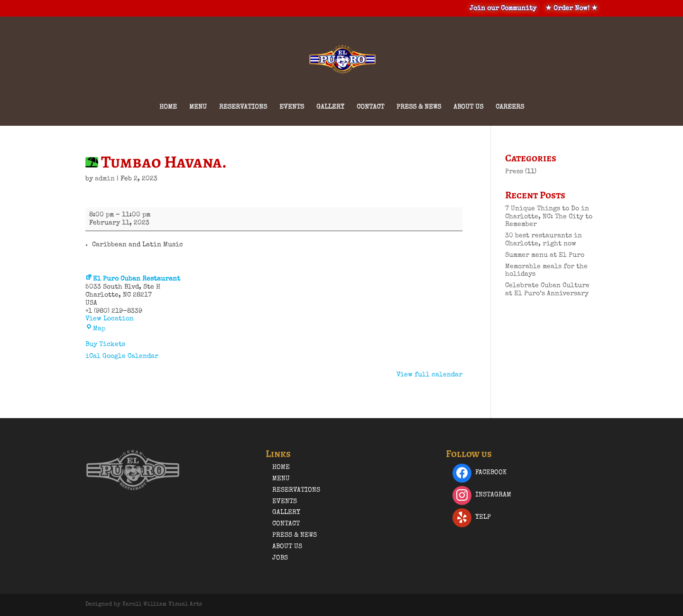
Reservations (243, 107)
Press (514, 172)
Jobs (280, 558)
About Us (468, 107)
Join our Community (503, 9)
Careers (510, 107)
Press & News (419, 107)
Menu (198, 107)
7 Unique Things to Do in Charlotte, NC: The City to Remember (549, 217)
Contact (370, 107)
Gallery (330, 107)
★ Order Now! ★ (572, 9)
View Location (110, 319)
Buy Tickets (105, 345)
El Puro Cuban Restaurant (133, 279)
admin (105, 179)
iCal (93, 356)
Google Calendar (130, 356)
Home (168, 107)
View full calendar (429, 375)
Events (292, 107)
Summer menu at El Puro (545, 255)
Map (95, 329)
